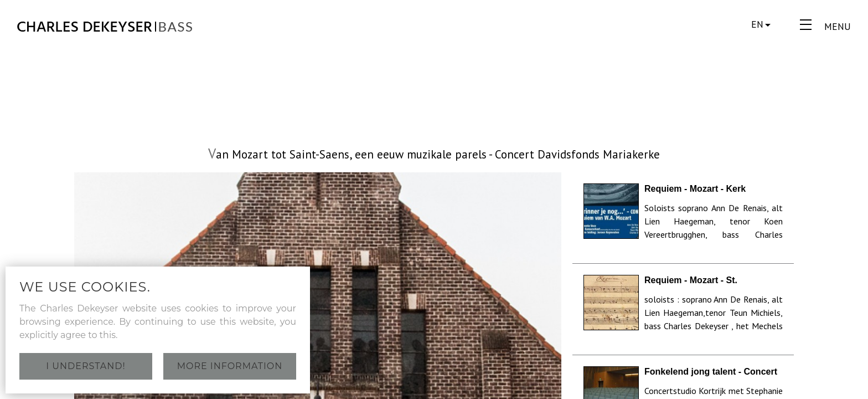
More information (230, 366)
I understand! (86, 366)
